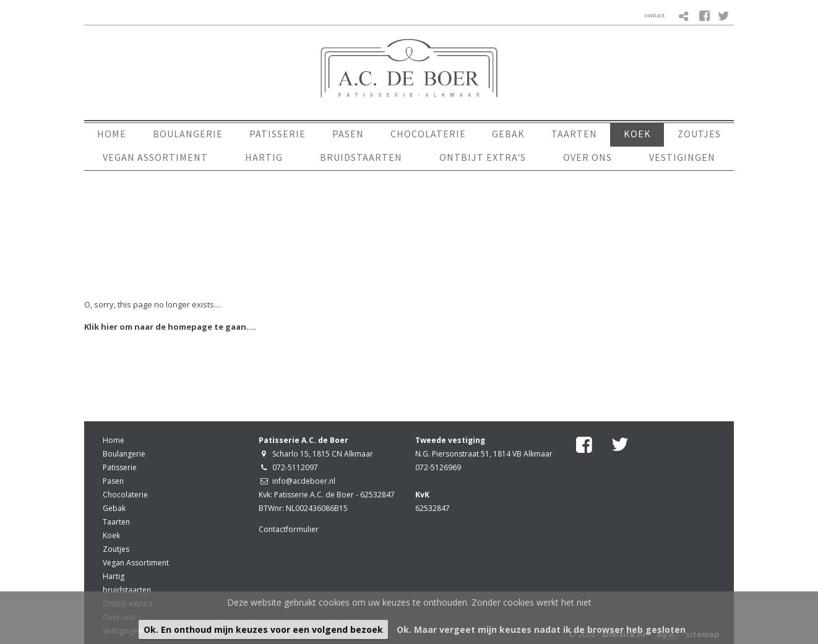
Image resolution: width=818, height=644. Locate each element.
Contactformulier (289, 529)
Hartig (114, 576)
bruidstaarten (127, 590)
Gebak (114, 508)
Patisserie (120, 467)
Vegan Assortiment (136, 563)
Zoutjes (116, 549)
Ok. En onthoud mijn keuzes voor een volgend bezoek (263, 629)
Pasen (113, 481)
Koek (111, 535)
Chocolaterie (125, 495)
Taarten (116, 522)
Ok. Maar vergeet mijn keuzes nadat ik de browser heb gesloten (541, 629)
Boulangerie (124, 454)
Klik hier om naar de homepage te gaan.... (170, 327)
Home (114, 440)
